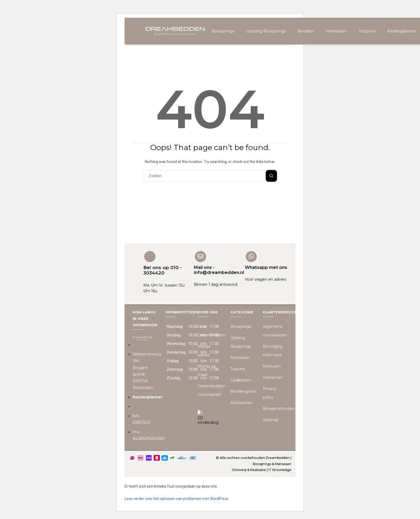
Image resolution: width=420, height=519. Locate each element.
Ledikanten (241, 380)
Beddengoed (243, 391)
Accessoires (241, 402)
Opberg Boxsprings (266, 31)
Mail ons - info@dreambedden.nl (219, 270)
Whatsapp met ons (266, 267)
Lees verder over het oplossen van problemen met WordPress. (177, 498)
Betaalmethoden (279, 408)
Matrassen (336, 31)
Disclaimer (273, 377)
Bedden (306, 31)
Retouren (272, 366)
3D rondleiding (208, 420)
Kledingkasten (402, 31)
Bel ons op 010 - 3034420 (163, 270)
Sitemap (271, 420)
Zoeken (271, 176)
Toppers (367, 31)
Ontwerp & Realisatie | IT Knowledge (262, 470)
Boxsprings (223, 31)
